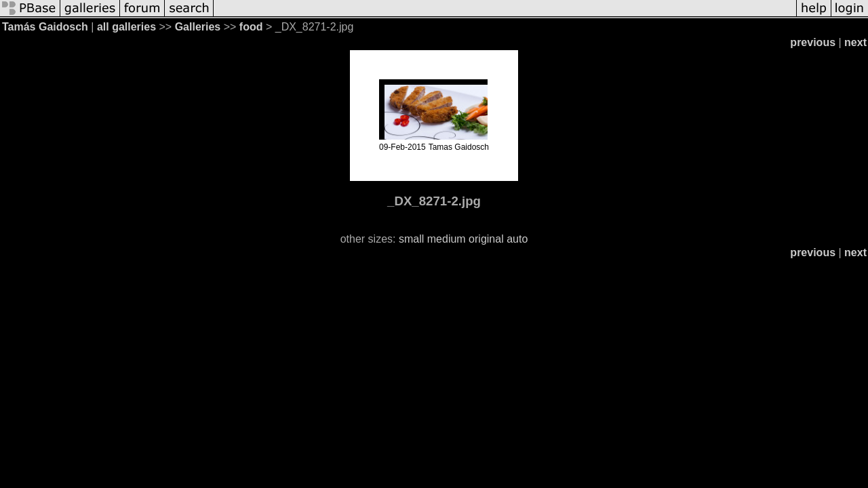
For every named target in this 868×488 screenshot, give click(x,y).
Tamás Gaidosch (45, 27)
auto (517, 239)
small (411, 239)
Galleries (198, 27)
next (855, 42)
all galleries (126, 27)
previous (813, 42)
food (251, 27)
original (486, 239)
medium (447, 239)
